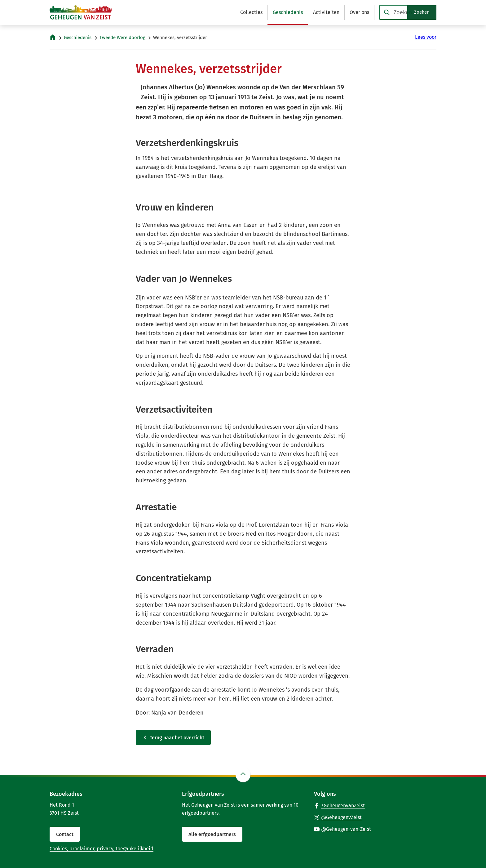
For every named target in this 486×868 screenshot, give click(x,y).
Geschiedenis (78, 38)
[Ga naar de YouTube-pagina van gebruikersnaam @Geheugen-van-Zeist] (342, 829)
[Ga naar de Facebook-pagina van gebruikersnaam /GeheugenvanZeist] (339, 805)
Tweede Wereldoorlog (122, 38)
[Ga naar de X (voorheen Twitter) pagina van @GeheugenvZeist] (338, 817)
